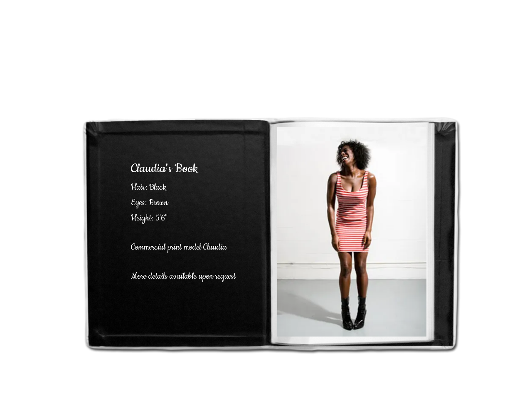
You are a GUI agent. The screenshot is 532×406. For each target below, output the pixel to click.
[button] (352, 232)
